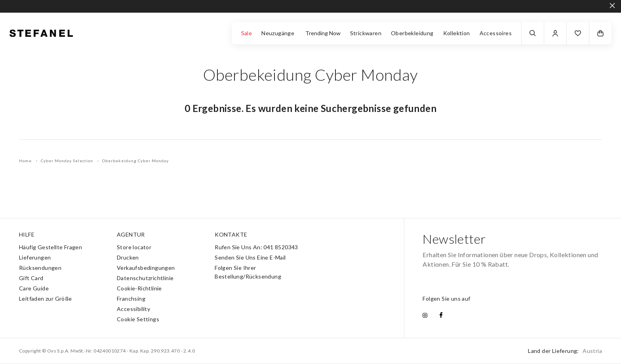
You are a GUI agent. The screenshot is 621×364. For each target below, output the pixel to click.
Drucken (128, 257)
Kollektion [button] (457, 33)
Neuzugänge (278, 33)
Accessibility (133, 309)
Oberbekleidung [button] (412, 33)
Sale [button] (247, 33)
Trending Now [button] (323, 33)
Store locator (134, 247)
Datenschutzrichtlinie (145, 278)
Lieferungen (35, 257)
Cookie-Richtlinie (139, 288)
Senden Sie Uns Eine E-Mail (250, 257)
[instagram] (425, 316)
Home (26, 161)
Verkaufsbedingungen (146, 268)
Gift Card (31, 278)
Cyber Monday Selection (68, 161)
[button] (578, 33)
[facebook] (441, 316)
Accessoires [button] (496, 33)
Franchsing (131, 299)
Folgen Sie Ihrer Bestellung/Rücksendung (248, 272)
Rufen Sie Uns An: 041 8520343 (256, 247)
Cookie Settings (138, 319)
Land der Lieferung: (565, 351)
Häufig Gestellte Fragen (50, 247)
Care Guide (34, 288)
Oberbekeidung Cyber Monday (135, 161)
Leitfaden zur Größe (46, 299)
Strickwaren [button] (366, 33)
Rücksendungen (40, 268)
